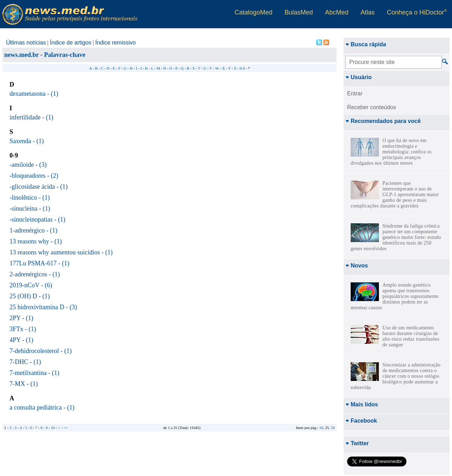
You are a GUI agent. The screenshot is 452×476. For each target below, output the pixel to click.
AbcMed (337, 12)
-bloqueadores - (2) (34, 176)
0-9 (242, 68)
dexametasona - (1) (34, 94)
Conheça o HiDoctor (417, 12)
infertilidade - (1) (31, 117)
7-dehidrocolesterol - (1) (41, 351)
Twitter (357, 321)
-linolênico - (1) (30, 198)
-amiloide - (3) (28, 165)
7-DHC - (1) (25, 362)
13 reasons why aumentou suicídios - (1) (61, 252)
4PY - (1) (21, 340)
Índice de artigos (70, 43)
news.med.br (22, 55)
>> (66, 428)
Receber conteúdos (372, 107)
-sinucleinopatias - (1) (37, 219)
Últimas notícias (26, 43)
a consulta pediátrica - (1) (42, 407)
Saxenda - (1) (27, 141)
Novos (357, 266)
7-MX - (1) (24, 384)
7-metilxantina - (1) (34, 373)
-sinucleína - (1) (30, 208)
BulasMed (299, 12)
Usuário (359, 77)
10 (321, 428)
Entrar (355, 93)
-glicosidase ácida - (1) (38, 187)
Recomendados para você (383, 121)
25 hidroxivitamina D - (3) (43, 307)
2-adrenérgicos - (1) (35, 274)
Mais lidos (362, 282)
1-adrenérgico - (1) (34, 230)
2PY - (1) (21, 318)
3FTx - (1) (23, 329)
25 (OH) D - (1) (30, 296)
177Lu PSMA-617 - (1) (40, 263)
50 (333, 428)
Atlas (368, 12)
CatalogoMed (253, 12)
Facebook (361, 298)
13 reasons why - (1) (36, 241)
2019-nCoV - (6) (31, 285)
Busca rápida (366, 44)
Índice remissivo (116, 43)
